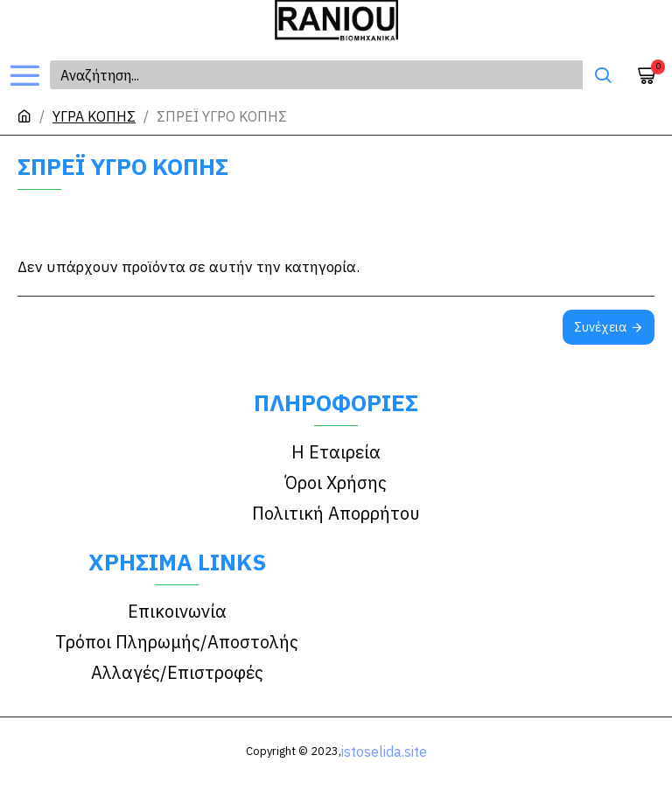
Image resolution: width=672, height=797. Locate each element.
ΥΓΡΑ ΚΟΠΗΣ (94, 116)
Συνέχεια (600, 327)
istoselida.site (384, 752)
